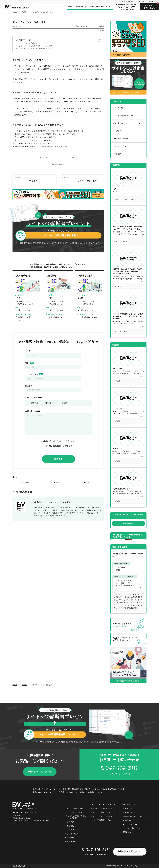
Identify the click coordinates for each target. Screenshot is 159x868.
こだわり (70, 830)
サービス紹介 (75, 808)
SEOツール (108, 7)
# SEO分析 (118, 286)
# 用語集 (102, 31)
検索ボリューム (102, 808)
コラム (98, 7)
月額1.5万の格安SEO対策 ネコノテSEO (77, 817)
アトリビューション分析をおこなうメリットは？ (34, 46)
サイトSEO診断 (87, 7)
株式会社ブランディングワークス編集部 (89, 26)
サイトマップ (151, 2)
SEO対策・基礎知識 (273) (123, 116)
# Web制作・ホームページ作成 (124, 199)
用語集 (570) (117, 154)
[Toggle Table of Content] (99, 40)
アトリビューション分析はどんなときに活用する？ (35, 49)
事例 (78, 7)
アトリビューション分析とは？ (27, 43)
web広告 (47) (117, 131)
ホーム (70, 804)
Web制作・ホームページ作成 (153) (126, 123)
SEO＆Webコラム (128, 804)
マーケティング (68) (120, 139)
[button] (129, 736)
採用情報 (131, 2)
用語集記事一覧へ (59, 165)
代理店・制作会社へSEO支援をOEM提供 (76, 792)
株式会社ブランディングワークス (122, 866)
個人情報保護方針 (48, 441)
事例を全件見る (128, 523)
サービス (71, 7)
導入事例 (70, 822)
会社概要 (122, 2)
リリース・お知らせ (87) (122, 146)
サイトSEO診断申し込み (101, 820)
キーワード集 (104, 816)
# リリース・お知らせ (122, 241)
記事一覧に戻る (43, 158)
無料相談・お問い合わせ (149, 7)
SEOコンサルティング (76, 812)
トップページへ (74, 158)
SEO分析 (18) (118, 108)
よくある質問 (140, 2)
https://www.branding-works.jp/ (25, 808)
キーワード (104, 812)
